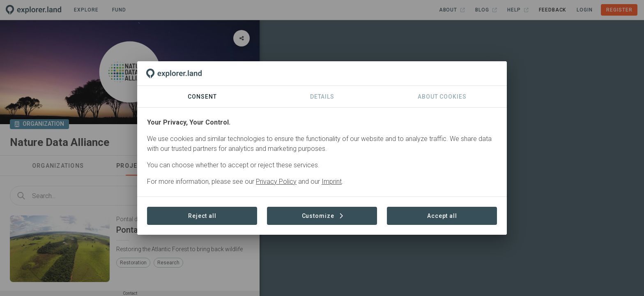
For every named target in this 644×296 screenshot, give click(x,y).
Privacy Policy (276, 182)
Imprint (332, 182)
